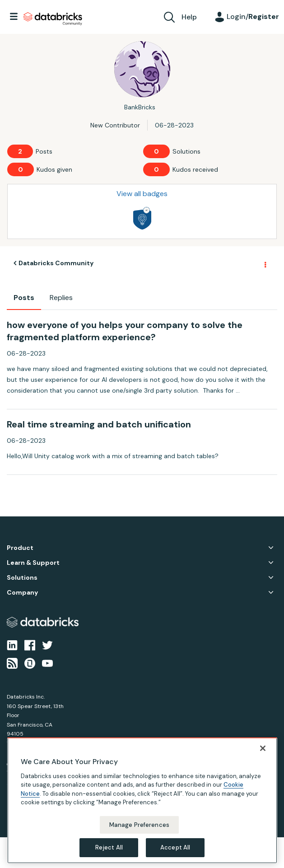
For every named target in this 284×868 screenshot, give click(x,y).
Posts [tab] (24, 298)
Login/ (253, 16)
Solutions (22, 578)
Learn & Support (33, 563)
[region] (142, 800)
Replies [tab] (61, 298)
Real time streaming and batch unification (99, 424)
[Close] (263, 748)
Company (22, 593)
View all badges (142, 194)
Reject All (109, 847)
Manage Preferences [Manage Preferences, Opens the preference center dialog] (139, 825)
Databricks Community (53, 19)
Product (20, 548)
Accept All (175, 847)
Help (189, 17)
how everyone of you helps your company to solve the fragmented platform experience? (125, 331)
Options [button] (265, 263)
